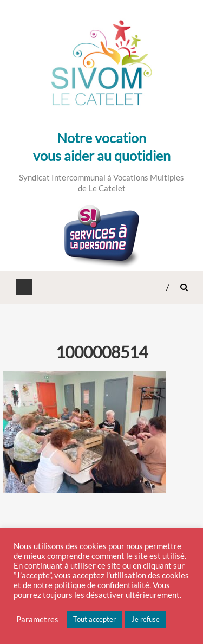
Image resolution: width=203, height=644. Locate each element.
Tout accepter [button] (94, 619)
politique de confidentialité (102, 585)
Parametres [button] (37, 619)
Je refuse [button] (146, 619)
